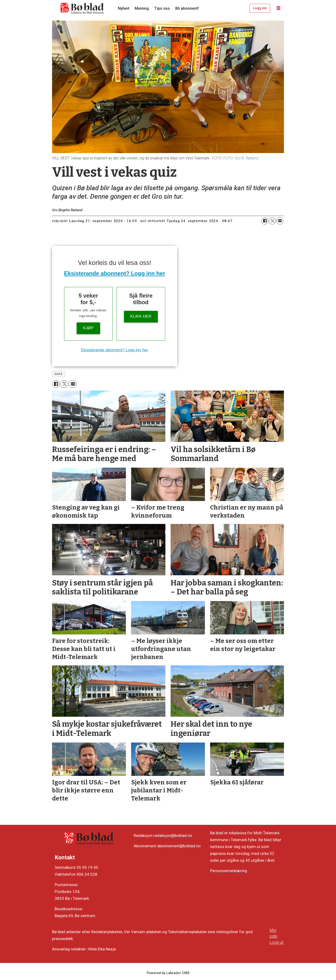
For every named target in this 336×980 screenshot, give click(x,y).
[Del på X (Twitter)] (272, 221)
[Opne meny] (279, 8)
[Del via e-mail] (280, 221)
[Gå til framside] (82, 8)
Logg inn (260, 8)
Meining (142, 8)
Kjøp (88, 328)
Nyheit (124, 8)
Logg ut (276, 942)
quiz (58, 374)
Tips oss (162, 8)
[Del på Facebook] (265, 221)
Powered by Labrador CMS (168, 973)
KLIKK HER (141, 316)
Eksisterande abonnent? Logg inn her (115, 273)
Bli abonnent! (187, 8)
